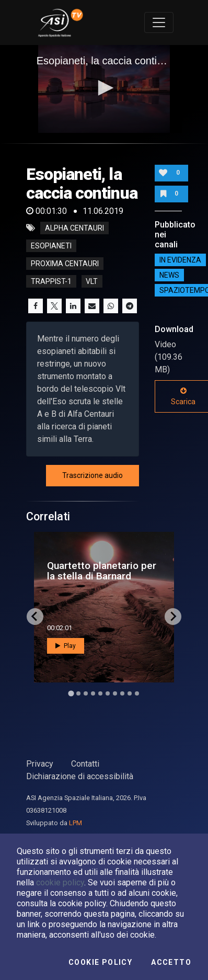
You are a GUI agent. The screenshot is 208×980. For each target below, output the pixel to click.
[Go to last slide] (35, 617)
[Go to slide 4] (93, 693)
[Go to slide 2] (78, 693)
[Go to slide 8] (122, 693)
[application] (104, 89)
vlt (92, 281)
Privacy (40, 764)
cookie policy (60, 882)
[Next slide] (173, 617)
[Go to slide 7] (115, 693)
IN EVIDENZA (180, 260)
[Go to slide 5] (100, 693)
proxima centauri (65, 264)
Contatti (85, 764)
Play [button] (66, 646)
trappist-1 (51, 281)
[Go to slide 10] (137, 693)
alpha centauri (74, 228)
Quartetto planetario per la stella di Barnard (102, 571)
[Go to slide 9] (130, 693)
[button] (104, 88)
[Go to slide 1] (71, 693)
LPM (76, 823)
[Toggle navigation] (159, 22)
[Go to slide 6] (108, 693)
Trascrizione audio (93, 475)
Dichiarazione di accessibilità (80, 776)
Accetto (171, 962)
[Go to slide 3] (86, 693)
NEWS (169, 275)
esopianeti (51, 246)
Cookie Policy (100, 962)
